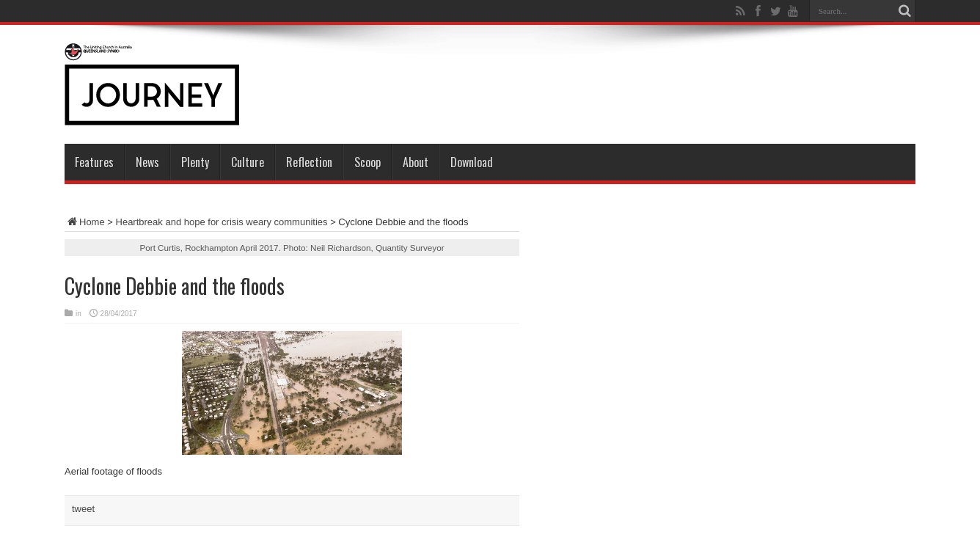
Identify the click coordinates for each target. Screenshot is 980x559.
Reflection (309, 162)
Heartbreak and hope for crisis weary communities (222, 222)
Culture (248, 162)
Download (472, 162)
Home (85, 222)
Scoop (367, 162)
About (416, 162)
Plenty (195, 162)
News (147, 162)
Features (94, 162)
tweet (83, 509)
